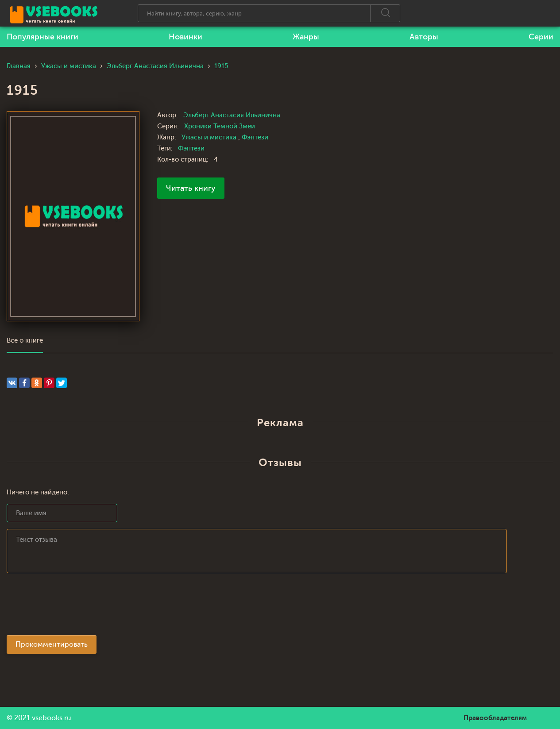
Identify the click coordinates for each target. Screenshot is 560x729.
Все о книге (25, 341)
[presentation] (74, 607)
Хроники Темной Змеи (220, 126)
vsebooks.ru (52, 718)
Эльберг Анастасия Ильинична (232, 115)
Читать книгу (191, 188)
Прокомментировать (52, 644)
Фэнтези (255, 137)
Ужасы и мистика (210, 137)
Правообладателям (495, 718)
